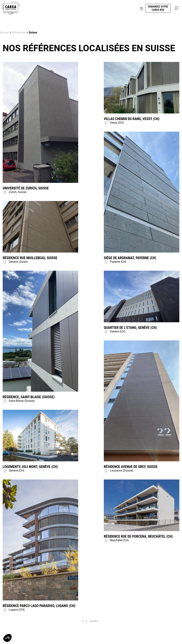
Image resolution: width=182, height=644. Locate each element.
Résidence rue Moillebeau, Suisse (30, 258)
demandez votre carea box (158, 8)
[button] (177, 8)
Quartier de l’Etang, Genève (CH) (130, 328)
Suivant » (94, 621)
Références (19, 32)
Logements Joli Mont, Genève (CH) (30, 467)
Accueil (5, 32)
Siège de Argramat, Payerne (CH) (130, 258)
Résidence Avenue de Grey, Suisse (131, 467)
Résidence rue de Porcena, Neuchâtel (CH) (138, 536)
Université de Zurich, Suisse (26, 188)
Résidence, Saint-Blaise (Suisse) (29, 397)
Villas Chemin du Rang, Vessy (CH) (132, 119)
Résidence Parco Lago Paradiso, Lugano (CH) (39, 606)
